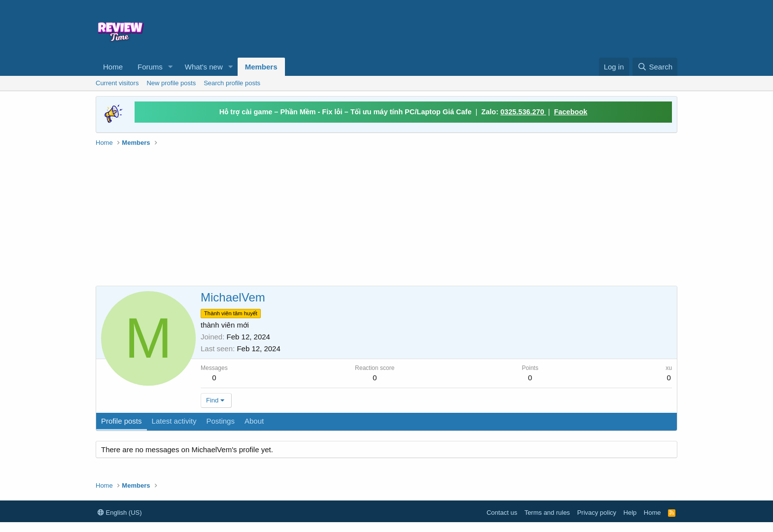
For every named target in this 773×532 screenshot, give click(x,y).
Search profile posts (232, 83)
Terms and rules (547, 513)
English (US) (120, 513)
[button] (171, 67)
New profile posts (171, 83)
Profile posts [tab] (122, 421)
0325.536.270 (523, 112)
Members (261, 67)
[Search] (655, 67)
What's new (204, 67)
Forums (150, 67)
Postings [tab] (220, 421)
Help (630, 513)
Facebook (571, 112)
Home (113, 67)
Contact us (502, 513)
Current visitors (117, 83)
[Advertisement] (466, 28)
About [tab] (254, 421)
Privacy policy (597, 513)
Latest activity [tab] (174, 421)
